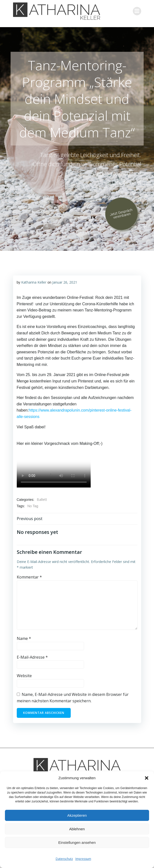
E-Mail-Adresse (32, 657)
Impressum (83, 859)
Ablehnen (77, 829)
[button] (147, 778)
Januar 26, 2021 (65, 282)
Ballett (42, 499)
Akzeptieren (77, 815)
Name (24, 638)
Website (24, 676)
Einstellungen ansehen (77, 842)
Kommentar (29, 577)
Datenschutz (64, 859)
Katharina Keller (34, 282)
